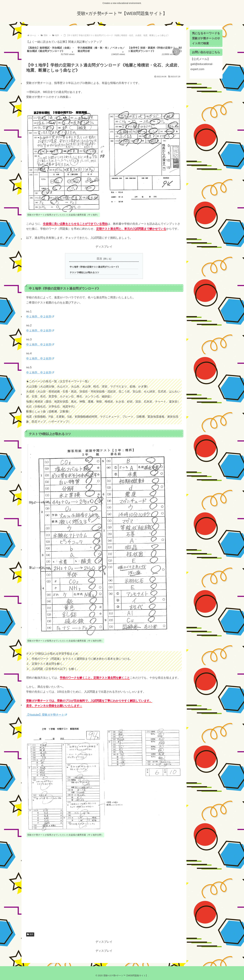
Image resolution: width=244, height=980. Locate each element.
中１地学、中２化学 (40, 317)
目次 (99, 259)
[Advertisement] (104, 889)
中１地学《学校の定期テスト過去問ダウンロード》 (95, 267)
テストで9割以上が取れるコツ (84, 272)
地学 (30, 934)
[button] (176, 52)
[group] (51, 52)
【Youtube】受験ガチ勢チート (47, 715)
